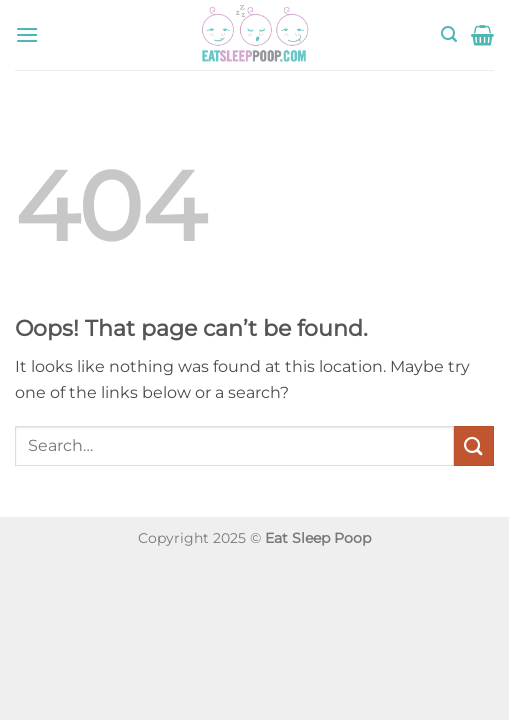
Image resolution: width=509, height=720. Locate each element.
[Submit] (474, 445)
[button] (27, 34)
